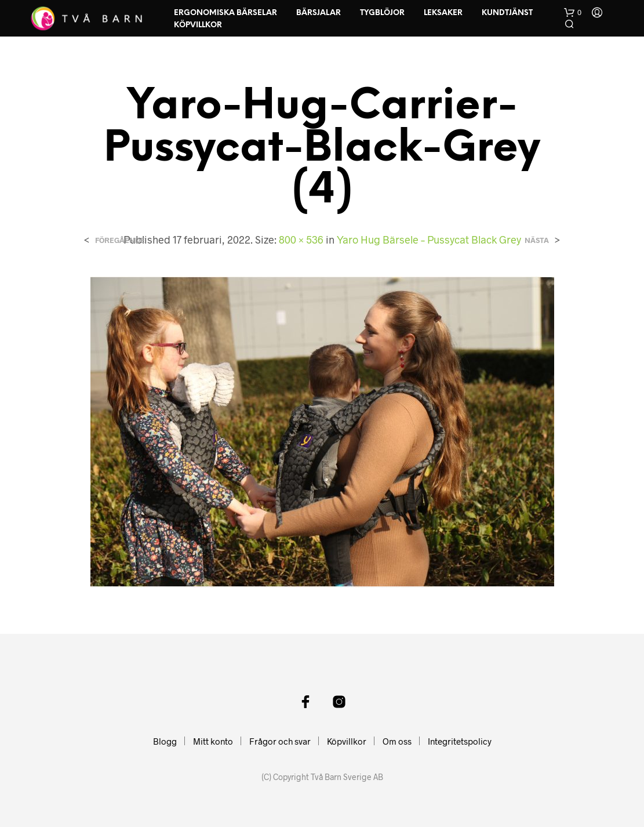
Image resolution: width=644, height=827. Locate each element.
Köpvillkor (198, 25)
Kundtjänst (507, 13)
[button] (573, 13)
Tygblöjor (382, 13)
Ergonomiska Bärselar (225, 13)
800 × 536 (301, 240)
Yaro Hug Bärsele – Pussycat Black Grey (429, 240)
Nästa (537, 240)
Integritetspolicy (460, 741)
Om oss (397, 741)
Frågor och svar (280, 741)
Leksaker (443, 13)
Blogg (165, 741)
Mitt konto (213, 741)
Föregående (120, 240)
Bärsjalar (319, 13)
